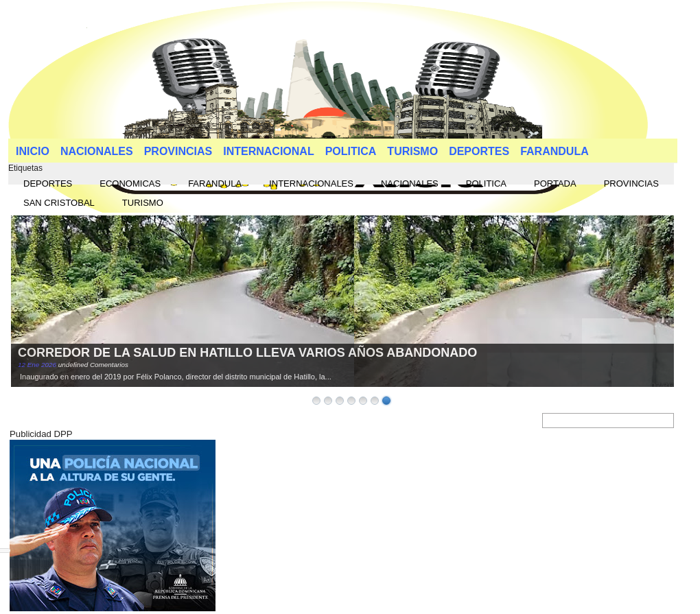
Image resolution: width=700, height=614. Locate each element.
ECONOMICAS (130, 184)
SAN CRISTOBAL (59, 203)
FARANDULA (555, 151)
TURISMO (412, 151)
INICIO (33, 151)
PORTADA (555, 184)
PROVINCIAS (178, 151)
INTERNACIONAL (268, 151)
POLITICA (351, 151)
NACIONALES (97, 151)
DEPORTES (479, 151)
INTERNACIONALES (311, 184)
